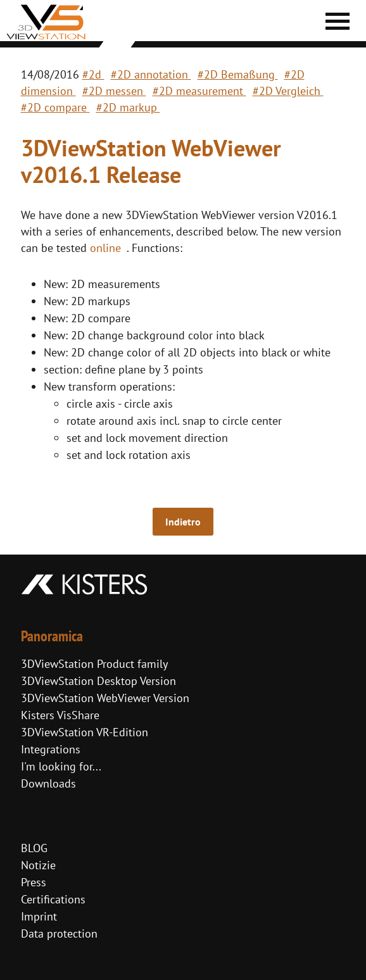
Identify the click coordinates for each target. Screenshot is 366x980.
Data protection (59, 933)
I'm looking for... (61, 766)
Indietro (183, 522)
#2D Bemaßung (238, 74)
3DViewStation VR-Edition (85, 732)
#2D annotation (151, 74)
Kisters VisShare (60, 715)
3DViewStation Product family (94, 664)
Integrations (51, 749)
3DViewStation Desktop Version (98, 681)
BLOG (34, 848)
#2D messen (114, 91)
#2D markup (128, 107)
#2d (93, 74)
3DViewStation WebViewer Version (105, 698)
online (105, 248)
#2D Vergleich (288, 91)
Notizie (38, 865)
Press (34, 882)
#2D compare (55, 107)
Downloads (48, 783)
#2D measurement (199, 91)
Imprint (39, 916)
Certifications (53, 899)
